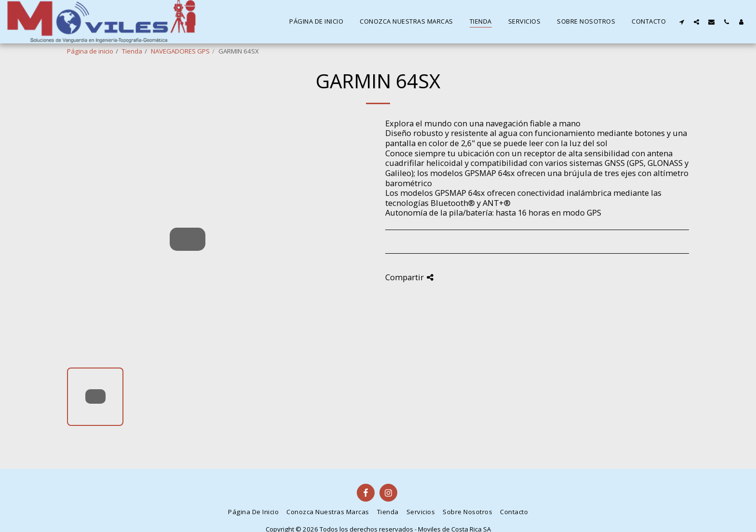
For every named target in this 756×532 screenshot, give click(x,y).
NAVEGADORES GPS (180, 51)
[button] (682, 22)
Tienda (132, 51)
